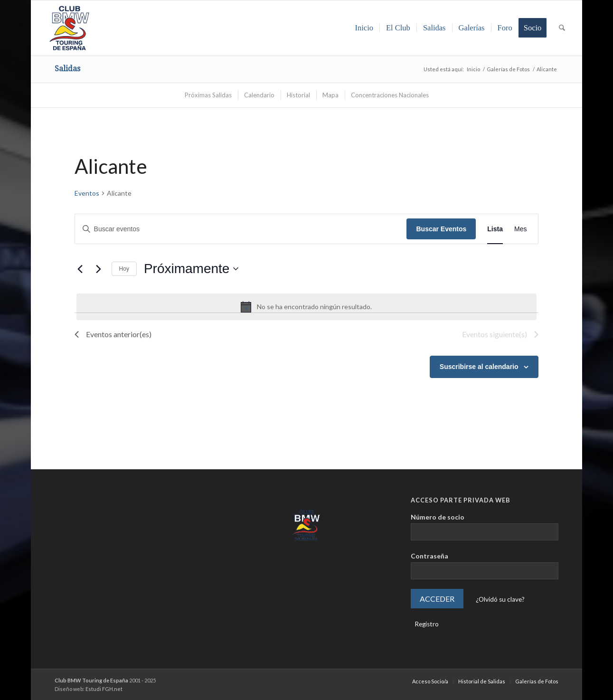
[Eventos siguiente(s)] (99, 269)
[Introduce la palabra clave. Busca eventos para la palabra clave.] (241, 229)
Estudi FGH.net (104, 689)
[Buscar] (562, 28)
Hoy (124, 269)
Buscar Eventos (441, 229)
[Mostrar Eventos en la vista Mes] (520, 229)
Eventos (87, 193)
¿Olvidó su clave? (500, 599)
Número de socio (438, 517)
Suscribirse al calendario (479, 367)
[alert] (307, 307)
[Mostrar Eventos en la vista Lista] (495, 229)
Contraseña (429, 556)
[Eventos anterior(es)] (80, 269)
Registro (427, 624)
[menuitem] (364, 28)
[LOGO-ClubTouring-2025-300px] (69, 28)
